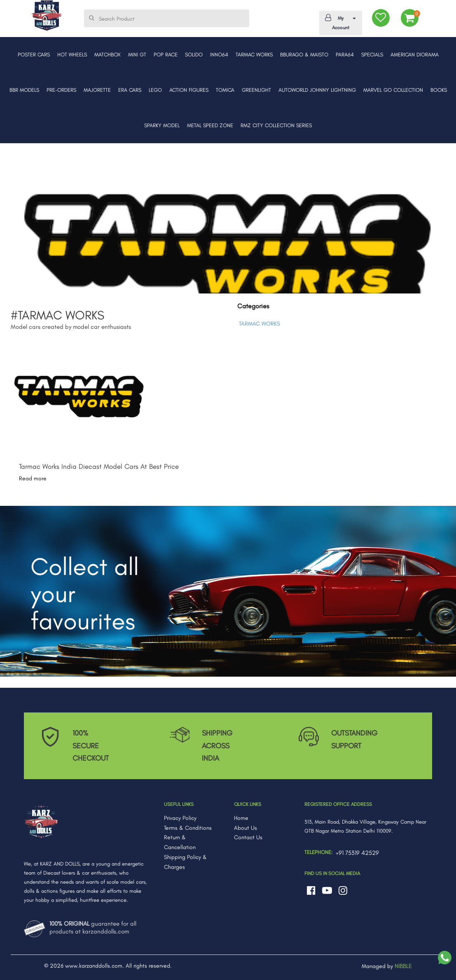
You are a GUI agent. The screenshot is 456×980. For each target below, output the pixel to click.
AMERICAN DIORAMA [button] (415, 55)
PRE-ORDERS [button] (61, 90)
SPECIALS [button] (372, 55)
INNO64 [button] (219, 55)
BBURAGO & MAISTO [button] (304, 55)
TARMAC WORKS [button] (254, 55)
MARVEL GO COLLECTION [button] (393, 90)
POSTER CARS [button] (34, 55)
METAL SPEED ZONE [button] (210, 125)
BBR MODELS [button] (24, 90)
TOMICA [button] (225, 90)
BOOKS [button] (439, 90)
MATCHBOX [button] (108, 55)
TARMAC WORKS (260, 324)
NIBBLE (403, 966)
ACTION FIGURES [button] (189, 90)
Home (241, 818)
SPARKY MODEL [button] (162, 125)
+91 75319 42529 (357, 853)
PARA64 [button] (345, 55)
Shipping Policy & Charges (185, 862)
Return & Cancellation (180, 842)
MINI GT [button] (137, 55)
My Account (339, 22)
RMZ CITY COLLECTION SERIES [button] (276, 125)
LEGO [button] (155, 90)
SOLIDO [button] (194, 55)
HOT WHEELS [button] (72, 55)
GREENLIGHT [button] (256, 90)
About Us (246, 828)
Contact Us (248, 837)
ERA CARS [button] (130, 90)
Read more (33, 478)
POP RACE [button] (166, 55)
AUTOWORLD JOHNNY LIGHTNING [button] (317, 90)
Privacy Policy (180, 818)
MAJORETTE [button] (97, 90)
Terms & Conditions (188, 828)
